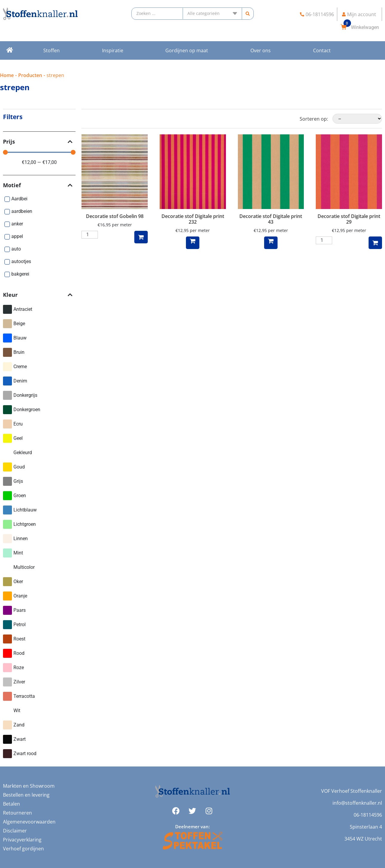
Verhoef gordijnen (23, 849)
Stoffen (51, 50)
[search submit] (248, 14)
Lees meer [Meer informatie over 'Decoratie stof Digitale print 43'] (271, 243)
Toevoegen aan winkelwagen (141, 237)
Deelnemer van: (192, 826)
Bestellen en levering (26, 795)
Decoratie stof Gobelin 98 (115, 216)
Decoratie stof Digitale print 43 (271, 219)
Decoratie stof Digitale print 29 (349, 219)
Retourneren (17, 813)
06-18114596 (368, 815)
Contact (322, 50)
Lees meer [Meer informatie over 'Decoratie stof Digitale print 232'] (193, 243)
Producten (30, 75)
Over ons (261, 50)
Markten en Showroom (29, 786)
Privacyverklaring (22, 840)
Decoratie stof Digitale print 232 (193, 219)
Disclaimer (15, 831)
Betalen (11, 804)
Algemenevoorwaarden (29, 822)
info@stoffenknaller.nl (357, 803)
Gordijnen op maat (187, 50)
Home (7, 75)
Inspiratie (113, 50)
